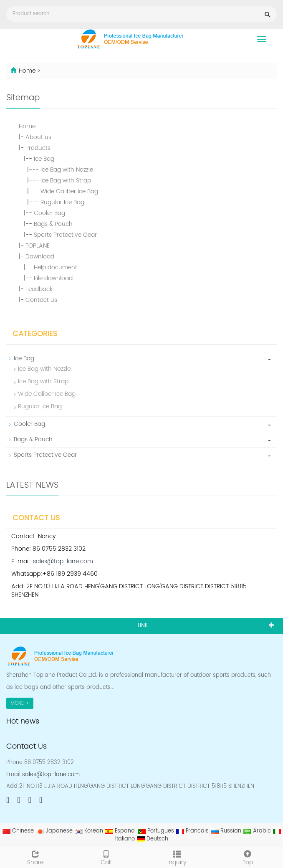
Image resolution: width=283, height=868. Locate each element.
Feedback (39, 289)
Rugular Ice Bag (62, 202)
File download (53, 278)
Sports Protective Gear (65, 235)
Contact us (41, 300)
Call (106, 857)
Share (35, 857)
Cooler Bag (49, 213)
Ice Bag (44, 159)
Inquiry (177, 857)
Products (38, 148)
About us (38, 137)
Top (248, 857)
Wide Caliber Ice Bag (69, 191)
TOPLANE (38, 246)
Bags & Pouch (53, 224)
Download (40, 257)
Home (27, 71)
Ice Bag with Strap (66, 181)
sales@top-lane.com (63, 561)
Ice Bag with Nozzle (67, 170)
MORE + (20, 703)
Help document (56, 267)
